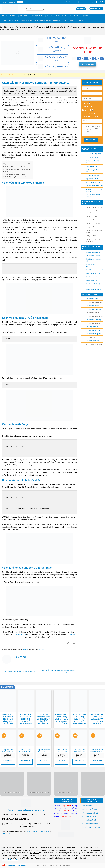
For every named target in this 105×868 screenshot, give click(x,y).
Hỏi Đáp (57, 21)
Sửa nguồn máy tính (92, 341)
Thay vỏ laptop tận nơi (93, 280)
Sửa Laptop (25, 16)
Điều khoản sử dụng (90, 806)
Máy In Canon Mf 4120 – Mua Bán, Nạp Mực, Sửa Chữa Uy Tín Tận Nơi (61, 751)
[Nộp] (43, 9)
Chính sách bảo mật (90, 809)
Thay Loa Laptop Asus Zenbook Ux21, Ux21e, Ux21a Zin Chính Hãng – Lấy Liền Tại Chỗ (97, 751)
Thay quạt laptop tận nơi (93, 273)
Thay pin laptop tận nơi (93, 252)
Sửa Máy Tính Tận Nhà (93, 154)
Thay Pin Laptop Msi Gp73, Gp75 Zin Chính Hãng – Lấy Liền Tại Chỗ (44, 751)
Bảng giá (82, 2)
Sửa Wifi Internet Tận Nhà (94, 186)
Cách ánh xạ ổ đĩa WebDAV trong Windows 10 (20, 672)
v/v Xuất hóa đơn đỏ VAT (92, 827)
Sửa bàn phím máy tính (93, 330)
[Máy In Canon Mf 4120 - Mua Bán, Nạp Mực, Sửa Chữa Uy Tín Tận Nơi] (61, 738)
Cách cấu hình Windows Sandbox (16, 167)
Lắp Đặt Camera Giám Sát (23, 20)
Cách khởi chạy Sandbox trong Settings (18, 177)
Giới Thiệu (68, 2)
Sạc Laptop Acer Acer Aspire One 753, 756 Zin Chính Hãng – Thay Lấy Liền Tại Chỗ (79, 751)
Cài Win (50, 16)
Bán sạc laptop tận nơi (93, 256)
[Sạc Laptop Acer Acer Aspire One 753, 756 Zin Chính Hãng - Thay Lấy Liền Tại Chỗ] (79, 738)
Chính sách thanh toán (91, 813)
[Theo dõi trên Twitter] (99, 2)
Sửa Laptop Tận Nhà (92, 157)
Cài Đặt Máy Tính (38, 16)
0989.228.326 (45, 831)
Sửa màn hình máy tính (93, 334)
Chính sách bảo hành (90, 824)
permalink (41, 649)
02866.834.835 (33, 831)
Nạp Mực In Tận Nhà (92, 179)
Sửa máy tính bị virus (93, 299)
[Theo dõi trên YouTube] (102, 2)
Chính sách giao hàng (90, 817)
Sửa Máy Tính (12, 16)
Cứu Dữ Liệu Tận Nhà (93, 182)
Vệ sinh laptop (76, 21)
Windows (19, 75)
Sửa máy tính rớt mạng (93, 320)
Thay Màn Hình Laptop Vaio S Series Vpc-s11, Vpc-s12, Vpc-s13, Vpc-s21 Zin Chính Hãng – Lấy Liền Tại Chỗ (8, 751)
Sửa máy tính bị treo (92, 306)
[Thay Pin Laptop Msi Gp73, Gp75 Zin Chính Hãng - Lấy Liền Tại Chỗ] (44, 738)
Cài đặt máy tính (86, 848)
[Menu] (3, 16)
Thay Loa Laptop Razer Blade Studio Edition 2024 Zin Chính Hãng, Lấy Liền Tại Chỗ (26, 751)
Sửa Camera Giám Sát (43, 20)
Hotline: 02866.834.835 (12, 2)
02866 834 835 (10, 860)
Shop (65, 21)
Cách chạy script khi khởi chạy (15, 174)
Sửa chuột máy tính (92, 327)
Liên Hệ (75, 2)
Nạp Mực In (87, 16)
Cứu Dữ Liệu (7, 20)
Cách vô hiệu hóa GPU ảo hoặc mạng (17, 169)
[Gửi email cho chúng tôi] (100, 2)
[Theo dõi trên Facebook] (97, 2)
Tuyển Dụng (91, 2)
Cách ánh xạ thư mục (12, 172)
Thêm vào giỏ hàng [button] (8, 762)
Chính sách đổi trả (89, 820)
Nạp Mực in (34, 850)
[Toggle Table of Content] (28, 164)
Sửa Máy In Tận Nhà (92, 175)
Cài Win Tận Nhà (91, 166)
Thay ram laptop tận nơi (93, 289)
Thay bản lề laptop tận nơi (94, 270)
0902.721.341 (7, 834)
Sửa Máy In (75, 16)
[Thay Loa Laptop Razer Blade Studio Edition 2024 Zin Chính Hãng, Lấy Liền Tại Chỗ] (26, 738)
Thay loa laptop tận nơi (93, 277)
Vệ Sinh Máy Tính (62, 16)
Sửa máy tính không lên (93, 309)
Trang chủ (4, 75)
